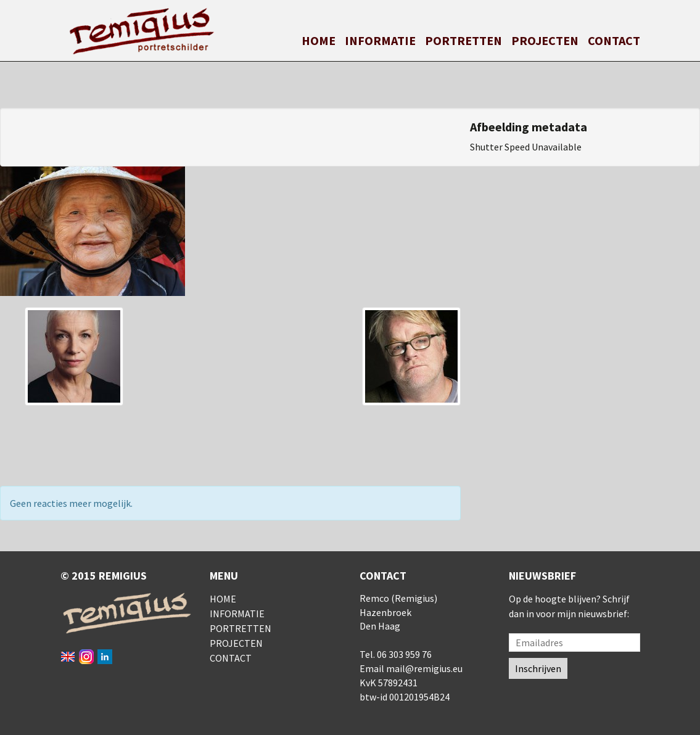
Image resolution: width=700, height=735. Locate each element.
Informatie (380, 40)
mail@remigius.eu (424, 668)
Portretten (463, 40)
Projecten (545, 40)
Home (319, 40)
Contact (614, 40)
